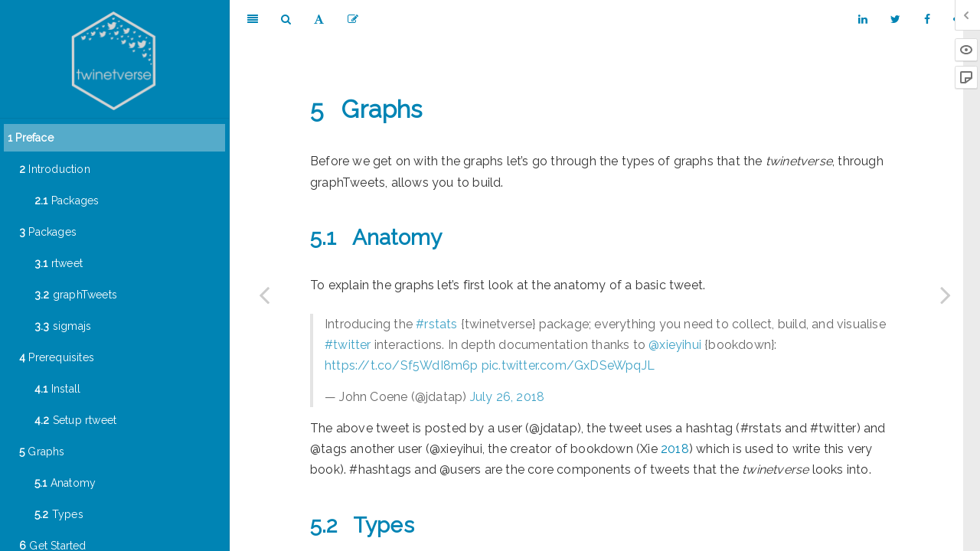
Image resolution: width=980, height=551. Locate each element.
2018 (675, 449)
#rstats (436, 324)
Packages (67, 201)
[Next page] (946, 295)
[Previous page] (264, 295)
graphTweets (76, 295)
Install (57, 389)
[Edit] (353, 19)
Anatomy (65, 483)
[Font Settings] (319, 19)
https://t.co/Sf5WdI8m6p (402, 365)
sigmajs (63, 326)
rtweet (59, 263)
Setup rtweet (75, 420)
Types (59, 514)
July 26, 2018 (508, 397)
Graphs (42, 452)
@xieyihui (675, 345)
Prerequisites (57, 357)
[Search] (286, 19)
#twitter (348, 345)
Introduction (55, 169)
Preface (31, 138)
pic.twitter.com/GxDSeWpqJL (568, 365)
